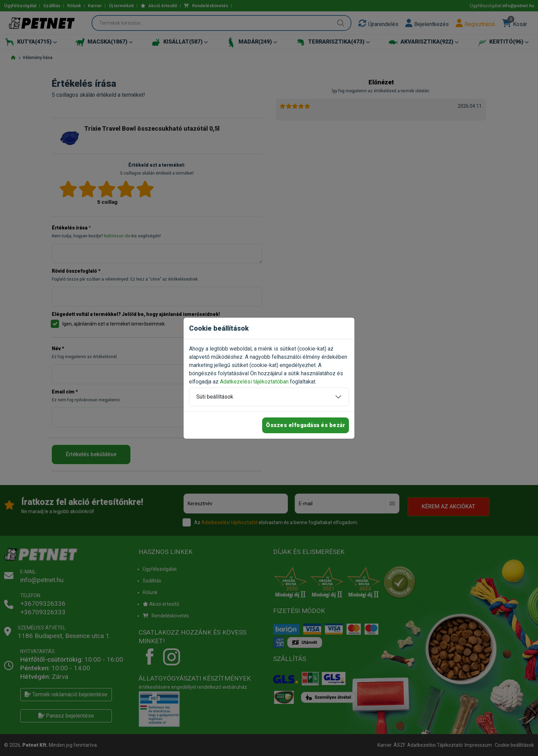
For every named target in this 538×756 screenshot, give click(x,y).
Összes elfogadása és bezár (306, 425)
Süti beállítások (215, 397)
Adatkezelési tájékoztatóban (254, 382)
